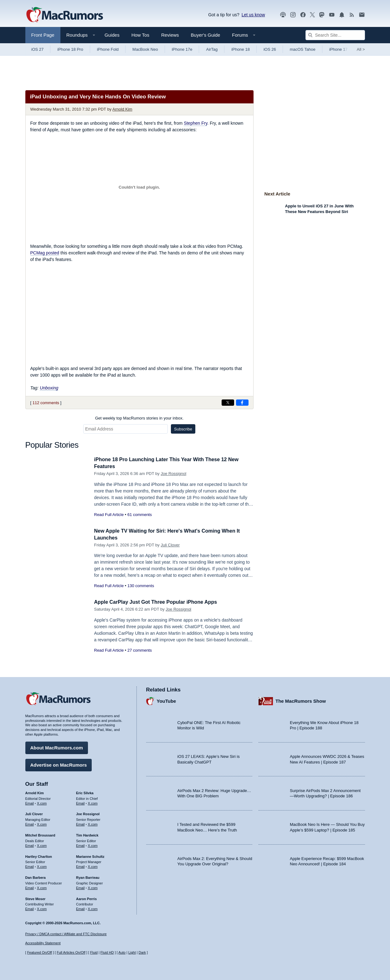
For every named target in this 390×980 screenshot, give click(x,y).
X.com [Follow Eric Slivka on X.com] (93, 802)
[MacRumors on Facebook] (303, 15)
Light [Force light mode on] (132, 953)
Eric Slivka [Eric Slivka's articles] (85, 792)
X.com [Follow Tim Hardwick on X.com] (93, 845)
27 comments (140, 650)
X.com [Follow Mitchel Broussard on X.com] (42, 845)
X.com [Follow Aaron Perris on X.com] (93, 908)
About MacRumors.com (57, 747)
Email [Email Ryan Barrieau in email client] (80, 887)
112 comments (46, 403)
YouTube (167, 700)
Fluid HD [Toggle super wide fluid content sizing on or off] (107, 953)
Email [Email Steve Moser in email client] (30, 908)
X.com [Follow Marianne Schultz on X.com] (93, 866)
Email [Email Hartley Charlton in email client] (30, 866)
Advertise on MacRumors (59, 764)
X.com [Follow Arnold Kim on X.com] (42, 802)
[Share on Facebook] (242, 403)
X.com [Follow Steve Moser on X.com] (42, 908)
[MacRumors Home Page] (64, 15)
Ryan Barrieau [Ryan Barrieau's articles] (88, 877)
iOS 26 (270, 49)
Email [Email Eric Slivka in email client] (80, 802)
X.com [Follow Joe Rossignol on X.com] (93, 823)
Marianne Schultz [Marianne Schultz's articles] (90, 856)
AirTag (212, 49)
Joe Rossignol (173, 474)
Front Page (43, 35)
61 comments (140, 515)
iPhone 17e (182, 49)
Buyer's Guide (206, 35)
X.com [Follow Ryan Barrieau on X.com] (93, 887)
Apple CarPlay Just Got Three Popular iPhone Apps (159, 602)
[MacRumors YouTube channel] (332, 15)
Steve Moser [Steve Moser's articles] (36, 898)
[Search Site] (335, 35)
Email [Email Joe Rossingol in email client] (80, 823)
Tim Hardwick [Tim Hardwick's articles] (87, 834)
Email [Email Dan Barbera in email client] (30, 887)
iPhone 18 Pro (70, 49)
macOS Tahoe (303, 49)
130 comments (141, 586)
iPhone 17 (339, 49)
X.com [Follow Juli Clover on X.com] (42, 823)
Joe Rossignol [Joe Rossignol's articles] (88, 813)
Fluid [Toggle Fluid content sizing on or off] (94, 953)
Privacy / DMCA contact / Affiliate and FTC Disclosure (66, 934)
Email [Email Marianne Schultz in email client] (80, 866)
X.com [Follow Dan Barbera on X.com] (42, 887)
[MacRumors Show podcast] (283, 15)
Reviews (170, 35)
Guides (112, 35)
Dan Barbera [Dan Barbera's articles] (36, 877)
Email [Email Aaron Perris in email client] (80, 908)
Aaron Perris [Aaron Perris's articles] (86, 898)
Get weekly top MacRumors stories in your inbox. (139, 418)
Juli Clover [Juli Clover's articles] (34, 813)
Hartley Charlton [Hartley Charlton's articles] (39, 856)
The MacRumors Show (301, 700)
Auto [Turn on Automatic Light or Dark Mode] (122, 953)
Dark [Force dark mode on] (142, 953)
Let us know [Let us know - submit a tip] (253, 15)
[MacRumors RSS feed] (352, 15)
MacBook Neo (145, 49)
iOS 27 (38, 49)
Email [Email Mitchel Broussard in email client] (30, 845)
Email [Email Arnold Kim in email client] (30, 802)
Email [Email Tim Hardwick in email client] (80, 845)
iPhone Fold (108, 49)
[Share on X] (228, 403)
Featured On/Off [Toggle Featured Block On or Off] (40, 953)
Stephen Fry (195, 123)
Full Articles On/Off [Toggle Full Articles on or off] (71, 953)
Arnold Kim (122, 109)
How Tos (140, 35)
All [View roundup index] (361, 49)
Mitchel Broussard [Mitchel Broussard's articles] (40, 834)
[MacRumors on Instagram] (293, 15)
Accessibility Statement (43, 943)
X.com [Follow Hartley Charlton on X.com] (42, 866)
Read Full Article (109, 515)
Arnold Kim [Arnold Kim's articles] (35, 792)
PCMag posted (45, 253)
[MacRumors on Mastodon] (322, 15)
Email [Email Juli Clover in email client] (30, 823)
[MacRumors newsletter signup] (362, 15)
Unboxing (49, 388)
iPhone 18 (241, 49)
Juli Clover (170, 545)
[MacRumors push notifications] (342, 15)
